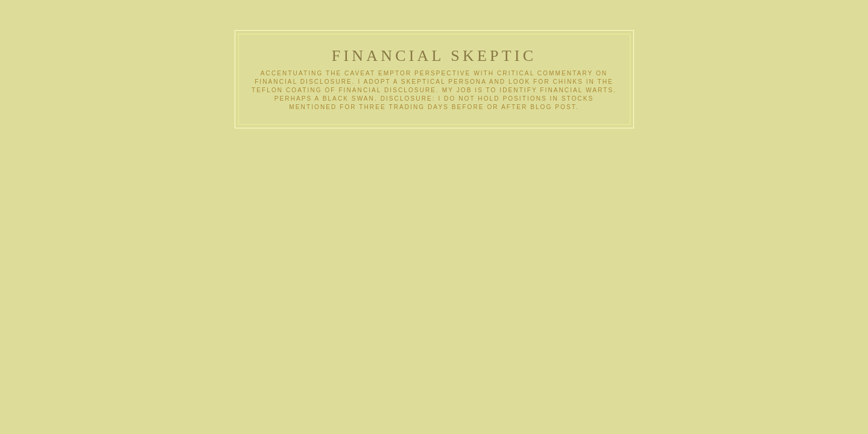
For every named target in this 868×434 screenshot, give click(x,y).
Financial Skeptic (434, 56)
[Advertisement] (359, 219)
